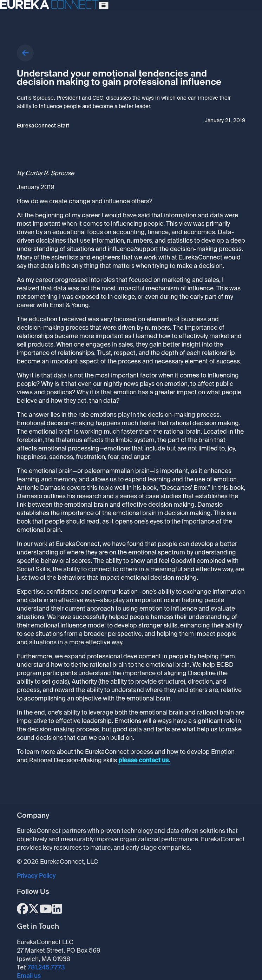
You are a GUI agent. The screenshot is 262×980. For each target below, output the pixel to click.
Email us (29, 976)
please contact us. (144, 760)
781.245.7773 (46, 967)
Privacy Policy (36, 876)
